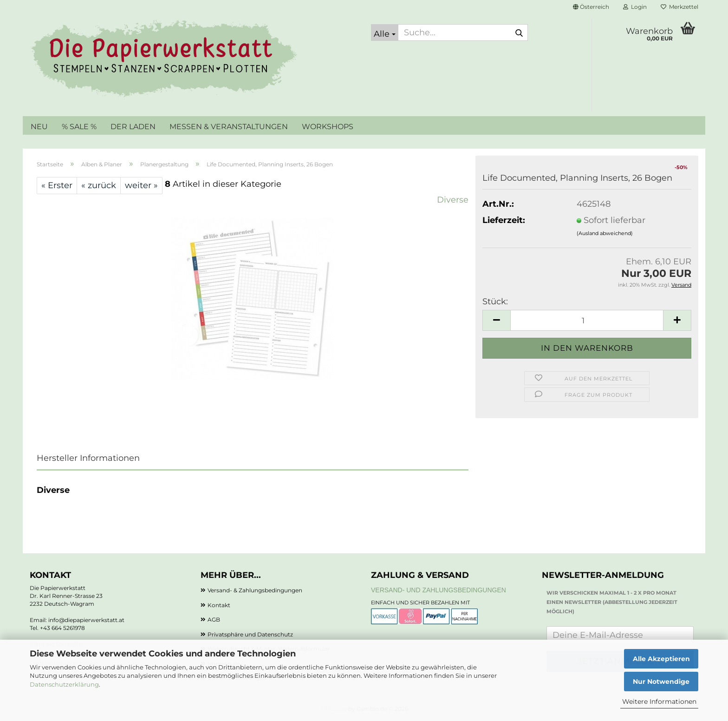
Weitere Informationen (659, 701)
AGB (214, 619)
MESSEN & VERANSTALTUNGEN (229, 127)
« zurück (99, 185)
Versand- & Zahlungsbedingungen (255, 590)
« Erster (57, 185)
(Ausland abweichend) (605, 233)
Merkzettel (679, 7)
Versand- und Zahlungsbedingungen (439, 590)
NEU (39, 127)
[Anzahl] (587, 320)
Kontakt (219, 605)
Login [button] (635, 7)
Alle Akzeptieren (661, 659)
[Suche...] (385, 33)
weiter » (141, 185)
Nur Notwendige (661, 682)
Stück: (495, 302)
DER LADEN (133, 127)
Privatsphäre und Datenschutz (250, 634)
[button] (591, 7)
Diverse (453, 200)
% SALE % (79, 127)
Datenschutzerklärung (64, 684)
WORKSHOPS (328, 127)
